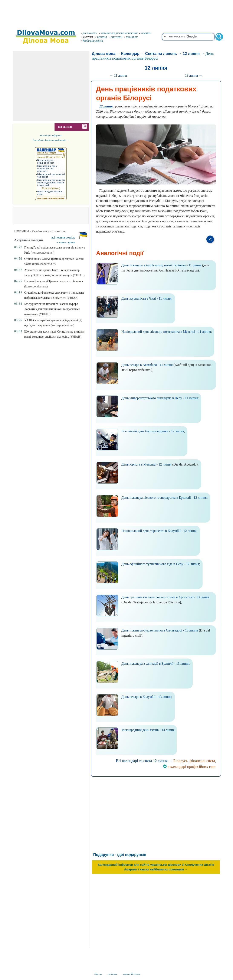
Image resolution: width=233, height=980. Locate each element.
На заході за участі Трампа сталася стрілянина (54, 281)
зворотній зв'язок (131, 974)
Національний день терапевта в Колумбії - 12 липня (159, 531)
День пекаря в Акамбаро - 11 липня (147, 365)
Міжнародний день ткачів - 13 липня (148, 730)
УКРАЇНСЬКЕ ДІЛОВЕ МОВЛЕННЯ (118, 33)
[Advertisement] (116, 13)
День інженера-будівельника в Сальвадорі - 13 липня (160, 630)
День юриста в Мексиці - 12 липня (146, 464)
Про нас (98, 974)
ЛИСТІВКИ (115, 37)
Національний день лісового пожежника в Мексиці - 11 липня (166, 332)
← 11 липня (118, 75)
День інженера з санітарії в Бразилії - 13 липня (155, 664)
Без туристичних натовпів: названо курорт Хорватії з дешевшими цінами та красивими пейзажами (52, 309)
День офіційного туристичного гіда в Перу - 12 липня (160, 564)
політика (112, 974)
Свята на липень (161, 54)
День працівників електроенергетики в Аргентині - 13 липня (165, 597)
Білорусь (181, 761)
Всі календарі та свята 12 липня (142, 761)
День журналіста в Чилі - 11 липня (146, 298)
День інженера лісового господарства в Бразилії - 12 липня (164, 498)
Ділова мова (104, 54)
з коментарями (66, 242)
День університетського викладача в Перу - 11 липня (160, 398)
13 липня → (193, 75)
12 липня (191, 54)
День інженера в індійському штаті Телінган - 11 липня (161, 265)
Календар (130, 54)
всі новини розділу (63, 238)
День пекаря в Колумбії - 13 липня (146, 697)
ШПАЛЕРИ (131, 37)
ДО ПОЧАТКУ (89, 33)
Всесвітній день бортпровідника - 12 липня (153, 431)
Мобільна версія (92, 41)
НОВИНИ (145, 33)
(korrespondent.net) (43, 253)
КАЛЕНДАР (87, 37)
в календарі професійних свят (190, 767)
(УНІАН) (79, 275)
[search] (188, 37)
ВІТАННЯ (101, 37)
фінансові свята (202, 761)
